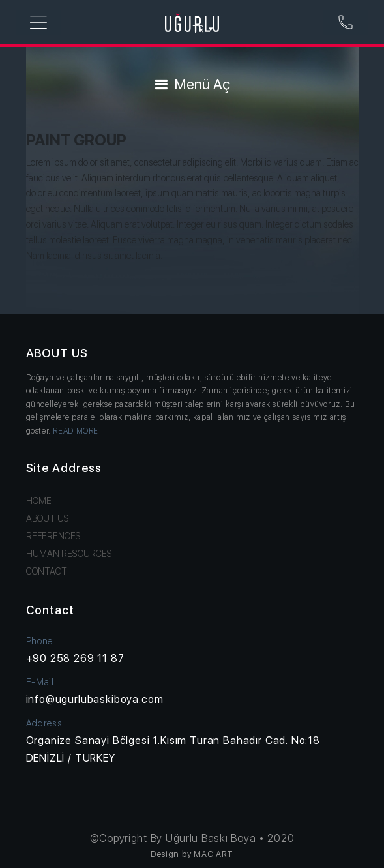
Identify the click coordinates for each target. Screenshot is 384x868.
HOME (39, 501)
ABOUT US (48, 518)
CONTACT (47, 571)
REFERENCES (53, 536)
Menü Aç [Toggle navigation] (192, 84)
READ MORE (76, 431)
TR (204, 29)
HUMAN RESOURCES (69, 554)
